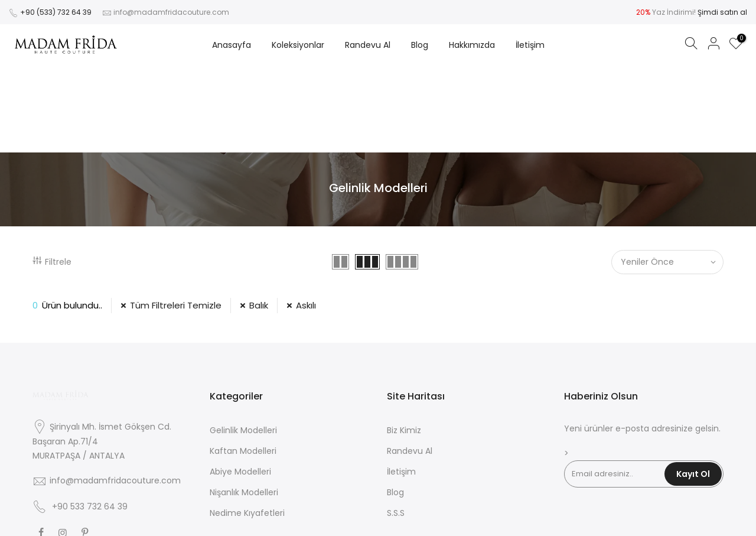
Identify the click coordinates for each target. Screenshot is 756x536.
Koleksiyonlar (298, 45)
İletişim (530, 45)
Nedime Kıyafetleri (247, 426)
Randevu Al (368, 45)
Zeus (416, 518)
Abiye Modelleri (240, 385)
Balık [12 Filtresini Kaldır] (259, 218)
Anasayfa (232, 45)
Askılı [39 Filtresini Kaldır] (306, 218)
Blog (420, 45)
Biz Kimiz (404, 343)
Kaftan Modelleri (243, 364)
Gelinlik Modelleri (243, 343)
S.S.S (396, 426)
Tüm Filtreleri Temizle (176, 218)
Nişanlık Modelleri (244, 405)
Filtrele (52, 175)
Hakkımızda (472, 45)
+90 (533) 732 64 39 (56, 12)
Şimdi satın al (722, 12)
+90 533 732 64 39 (90, 420)
